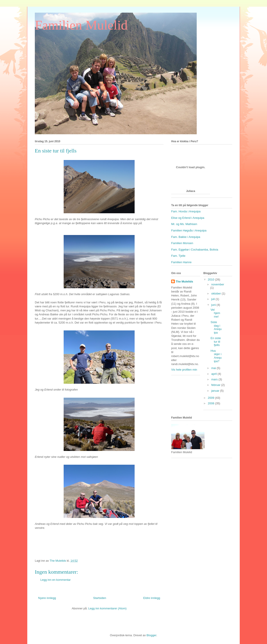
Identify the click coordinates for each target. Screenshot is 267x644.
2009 (211, 398)
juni (214, 305)
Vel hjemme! (215, 313)
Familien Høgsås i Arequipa (189, 230)
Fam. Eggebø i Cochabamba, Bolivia (195, 250)
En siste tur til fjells (216, 342)
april (214, 374)
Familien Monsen (182, 243)
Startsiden (100, 598)
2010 (211, 280)
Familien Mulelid (81, 25)
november (218, 284)
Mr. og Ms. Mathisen (184, 224)
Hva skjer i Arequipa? (216, 356)
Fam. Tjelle (178, 256)
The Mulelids (184, 282)
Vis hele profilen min (184, 370)
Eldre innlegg (152, 598)
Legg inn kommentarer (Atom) (107, 608)
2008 (211, 403)
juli (214, 299)
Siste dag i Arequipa (216, 327)
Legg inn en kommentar (56, 580)
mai (214, 368)
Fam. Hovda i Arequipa (186, 211)
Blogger (151, 635)
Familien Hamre (181, 262)
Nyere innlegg (47, 598)
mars (215, 379)
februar (216, 385)
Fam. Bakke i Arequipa (186, 237)
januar (216, 391)
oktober (217, 293)
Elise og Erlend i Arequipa (188, 218)
